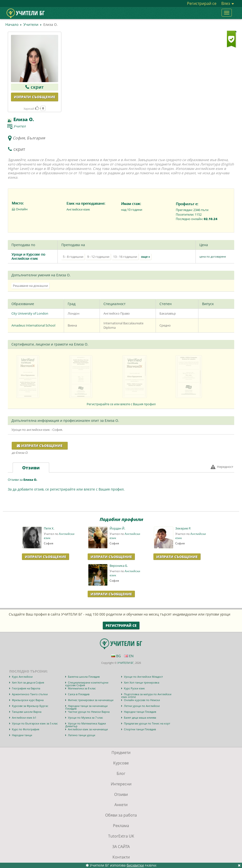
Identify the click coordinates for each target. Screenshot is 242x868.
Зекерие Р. (183, 528)
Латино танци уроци (82, 735)
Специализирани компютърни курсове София (87, 684)
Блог (121, 773)
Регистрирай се (202, 3)
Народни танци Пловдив (140, 712)
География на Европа (26, 688)
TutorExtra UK (121, 836)
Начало (12, 24)
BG (116, 656)
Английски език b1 (24, 718)
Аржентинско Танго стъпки (30, 694)
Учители (31, 24)
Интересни (121, 784)
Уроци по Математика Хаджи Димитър (86, 725)
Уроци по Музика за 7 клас (85, 718)
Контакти (121, 857)
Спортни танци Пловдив (140, 729)
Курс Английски (22, 677)
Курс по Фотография (26, 729)
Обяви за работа (121, 815)
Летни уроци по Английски (142, 706)
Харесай (31, 109)
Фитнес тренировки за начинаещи (91, 700)
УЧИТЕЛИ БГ (126, 663)
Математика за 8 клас (82, 688)
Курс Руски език (134, 688)
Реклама (121, 826)
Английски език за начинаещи (88, 729)
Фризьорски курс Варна (28, 700)
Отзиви (121, 794)
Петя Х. (49, 528)
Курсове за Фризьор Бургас (30, 706)
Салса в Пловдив (79, 694)
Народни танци (22, 735)
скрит (34, 87)
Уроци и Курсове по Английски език (28, 256)
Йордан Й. (117, 528)
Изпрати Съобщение (46, 557)
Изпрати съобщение (35, 97)
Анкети (121, 805)
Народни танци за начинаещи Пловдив (86, 707)
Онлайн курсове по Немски (142, 700)
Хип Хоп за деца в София (28, 682)
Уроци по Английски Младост (143, 677)
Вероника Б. (119, 566)
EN (129, 656)
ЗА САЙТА (121, 847)
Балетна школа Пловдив (84, 677)
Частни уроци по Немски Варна (89, 712)
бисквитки (135, 865)
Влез (228, 3)
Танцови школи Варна (27, 712)
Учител (19, 126)
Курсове (121, 763)
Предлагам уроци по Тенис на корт (147, 723)
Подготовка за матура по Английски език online (146, 695)
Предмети (121, 752)
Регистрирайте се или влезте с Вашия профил (121, 404)
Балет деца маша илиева (140, 718)
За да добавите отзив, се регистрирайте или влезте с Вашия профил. (66, 489)
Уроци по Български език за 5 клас (35, 723)
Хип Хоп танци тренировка (142, 682)
